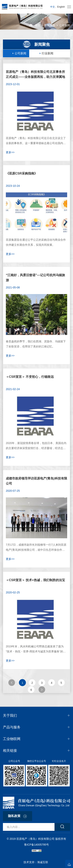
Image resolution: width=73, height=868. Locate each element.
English (61, 7)
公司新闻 (65, 25)
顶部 (69, 864)
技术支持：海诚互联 (37, 862)
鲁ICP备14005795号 (36, 845)
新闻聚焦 (50, 25)
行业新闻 (47, 53)
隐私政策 (14, 816)
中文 (53, 7)
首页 (38, 25)
